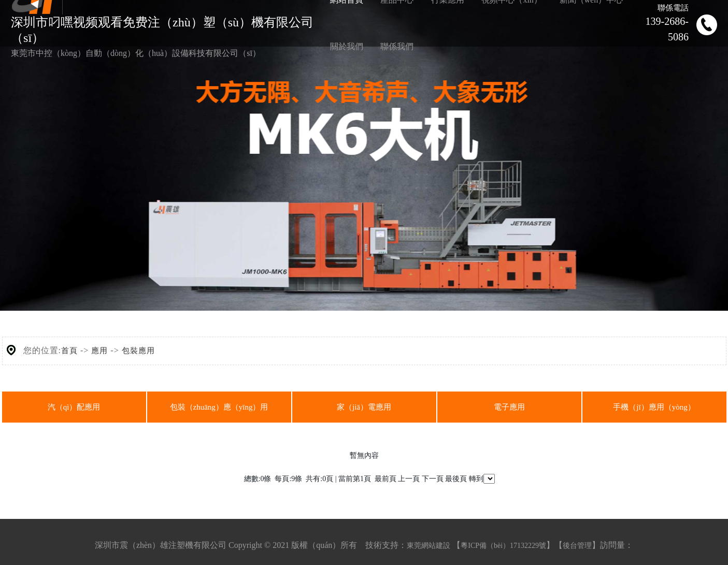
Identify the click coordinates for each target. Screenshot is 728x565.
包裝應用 (138, 351)
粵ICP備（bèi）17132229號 (503, 546)
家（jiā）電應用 (364, 407)
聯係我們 (397, 46)
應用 (99, 351)
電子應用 (509, 407)
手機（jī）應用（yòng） (654, 407)
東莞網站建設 (429, 546)
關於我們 (347, 46)
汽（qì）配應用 (74, 407)
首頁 (69, 351)
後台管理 (577, 546)
